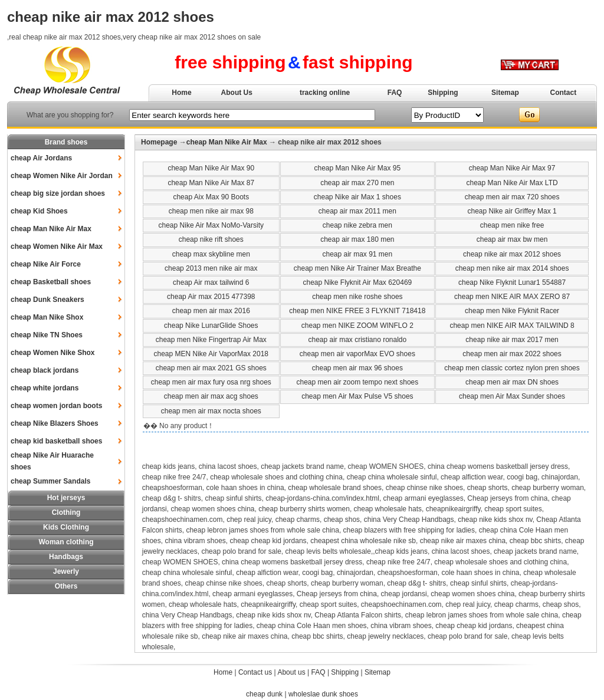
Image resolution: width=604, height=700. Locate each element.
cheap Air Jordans (41, 158)
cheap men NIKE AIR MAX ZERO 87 (512, 297)
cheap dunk (264, 694)
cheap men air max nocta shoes (211, 411)
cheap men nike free (512, 225)
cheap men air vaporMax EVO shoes (357, 354)
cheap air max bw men (512, 239)
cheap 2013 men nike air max (211, 268)
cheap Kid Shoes (39, 211)
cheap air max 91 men (357, 254)
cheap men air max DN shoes (512, 382)
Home (181, 93)
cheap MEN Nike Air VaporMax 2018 (211, 354)
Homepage (159, 142)
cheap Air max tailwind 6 (211, 282)
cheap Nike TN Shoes (47, 335)
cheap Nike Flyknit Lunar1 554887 (512, 282)
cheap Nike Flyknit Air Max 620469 (357, 282)
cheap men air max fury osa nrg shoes (211, 382)
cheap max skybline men (211, 254)
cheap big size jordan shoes (58, 193)
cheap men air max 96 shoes (357, 368)
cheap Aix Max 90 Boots (211, 197)
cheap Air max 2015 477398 (211, 297)
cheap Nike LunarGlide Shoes (211, 326)
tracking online (325, 93)
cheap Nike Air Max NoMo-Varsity (211, 225)
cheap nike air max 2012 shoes (512, 254)
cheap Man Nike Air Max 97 (512, 168)
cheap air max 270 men (357, 183)
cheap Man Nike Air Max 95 (357, 168)
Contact (564, 93)
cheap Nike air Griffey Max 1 (512, 211)
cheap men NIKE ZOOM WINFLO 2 (357, 326)
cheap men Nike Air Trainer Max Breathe (357, 268)
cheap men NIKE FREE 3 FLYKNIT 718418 (357, 311)
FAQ (395, 93)
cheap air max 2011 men (357, 211)
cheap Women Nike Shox (52, 353)
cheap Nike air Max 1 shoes (357, 197)
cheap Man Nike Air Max (51, 229)
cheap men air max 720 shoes (512, 197)
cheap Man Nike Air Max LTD (512, 183)
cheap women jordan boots (56, 406)
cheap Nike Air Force (46, 264)
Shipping (443, 93)
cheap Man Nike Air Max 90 (211, 168)
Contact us (255, 672)
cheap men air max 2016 (211, 311)
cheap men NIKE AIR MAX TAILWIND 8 (512, 326)
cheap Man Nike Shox (47, 317)
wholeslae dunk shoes (323, 694)
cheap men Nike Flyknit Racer (512, 311)
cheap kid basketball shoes (56, 441)
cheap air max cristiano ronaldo (357, 340)
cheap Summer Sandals (50, 481)
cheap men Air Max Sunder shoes (512, 396)
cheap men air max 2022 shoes (512, 354)
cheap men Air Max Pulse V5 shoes (357, 396)
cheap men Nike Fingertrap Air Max (211, 340)
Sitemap (505, 93)
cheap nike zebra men (357, 225)
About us (291, 672)
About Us (237, 93)
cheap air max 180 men (357, 239)
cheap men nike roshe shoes (357, 297)
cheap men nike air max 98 (211, 211)
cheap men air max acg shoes (211, 396)
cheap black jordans (45, 370)
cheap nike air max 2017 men (512, 340)
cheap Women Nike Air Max (57, 247)
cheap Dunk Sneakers (47, 300)
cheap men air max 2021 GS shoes (211, 368)
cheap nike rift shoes (211, 239)
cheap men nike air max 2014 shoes (512, 268)
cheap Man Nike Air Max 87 (211, 183)
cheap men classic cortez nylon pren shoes (512, 368)
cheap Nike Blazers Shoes (55, 423)
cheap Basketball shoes (51, 282)
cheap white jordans (45, 388)
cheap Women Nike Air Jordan (62, 176)
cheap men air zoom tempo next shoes (357, 382)
